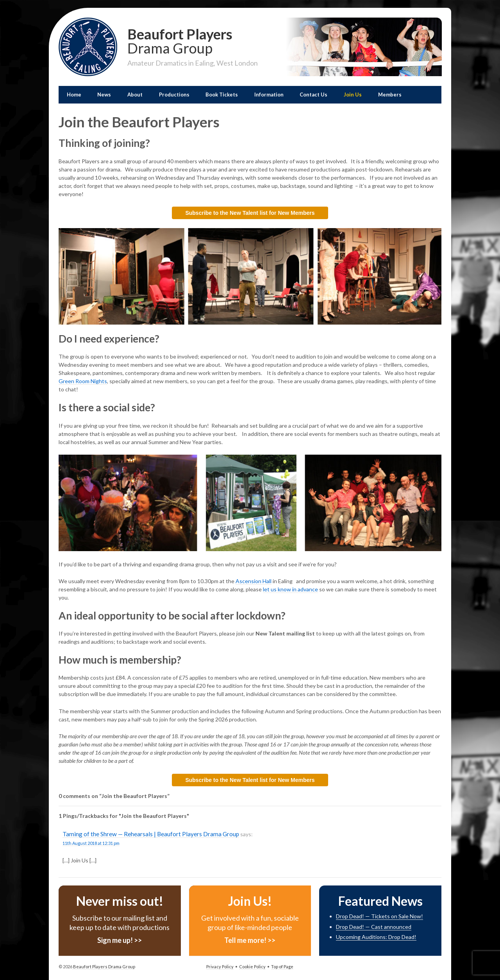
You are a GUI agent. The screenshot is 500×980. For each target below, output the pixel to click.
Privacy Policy (220, 967)
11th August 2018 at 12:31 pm (91, 843)
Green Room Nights (83, 381)
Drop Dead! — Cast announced (374, 927)
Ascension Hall (254, 581)
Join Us (353, 95)
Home (74, 95)
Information (269, 95)
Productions (174, 95)
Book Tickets (222, 95)
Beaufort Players (193, 40)
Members (390, 95)
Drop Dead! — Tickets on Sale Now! (379, 916)
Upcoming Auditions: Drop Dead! (376, 937)
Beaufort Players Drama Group (104, 967)
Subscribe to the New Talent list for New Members (250, 213)
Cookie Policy (252, 967)
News (104, 95)
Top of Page (282, 967)
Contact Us (313, 95)
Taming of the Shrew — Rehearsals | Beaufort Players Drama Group (151, 834)
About (135, 95)
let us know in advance (290, 589)
